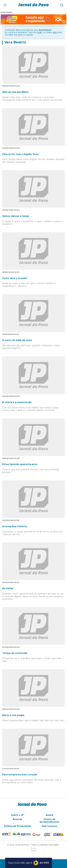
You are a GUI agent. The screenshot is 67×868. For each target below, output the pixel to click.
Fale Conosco (50, 826)
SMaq (34, 851)
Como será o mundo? (15, 278)
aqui (55, 32)
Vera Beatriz (15, 42)
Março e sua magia (13, 715)
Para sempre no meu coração (20, 775)
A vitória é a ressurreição (17, 402)
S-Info (34, 848)
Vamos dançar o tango (16, 216)
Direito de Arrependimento (49, 821)
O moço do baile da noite (17, 340)
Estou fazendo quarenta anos (20, 464)
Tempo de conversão (15, 653)
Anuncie (17, 819)
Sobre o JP (17, 815)
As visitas (8, 588)
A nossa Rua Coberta (15, 526)
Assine (49, 815)
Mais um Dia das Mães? (15, 92)
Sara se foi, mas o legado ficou (20, 154)
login (40, 32)
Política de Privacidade (17, 826)
